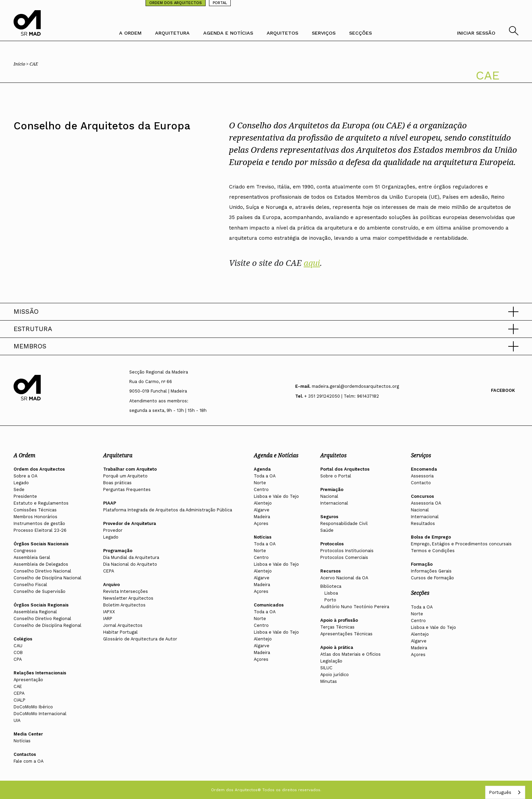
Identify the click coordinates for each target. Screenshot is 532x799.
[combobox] (505, 792)
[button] (266, 312)
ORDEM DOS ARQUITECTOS (176, 3)
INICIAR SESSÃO (476, 33)
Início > (22, 64)
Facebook (503, 390)
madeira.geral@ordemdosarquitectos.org (355, 386)
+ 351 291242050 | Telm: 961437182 (342, 396)
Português (500, 792)
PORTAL (220, 3)
